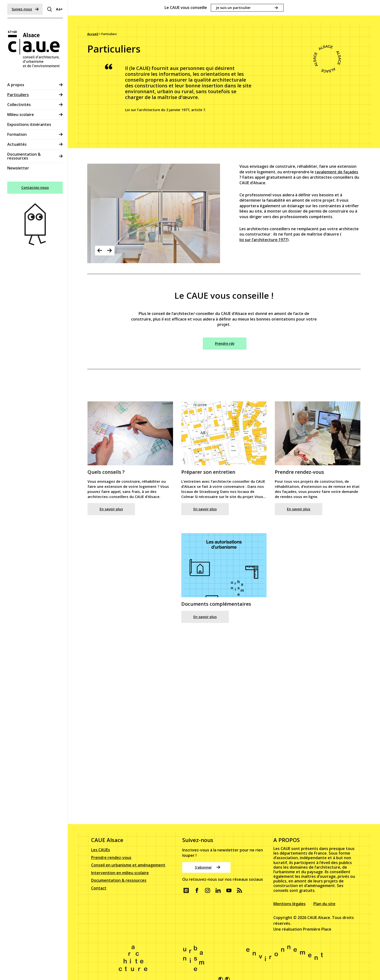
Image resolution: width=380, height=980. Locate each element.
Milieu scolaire (21, 115)
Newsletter (18, 168)
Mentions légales (289, 897)
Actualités (17, 144)
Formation (17, 134)
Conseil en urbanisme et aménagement (128, 859)
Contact (99, 882)
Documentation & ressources (24, 156)
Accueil (93, 34)
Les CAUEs (101, 844)
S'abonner (208, 861)
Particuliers (18, 95)
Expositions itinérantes (29, 124)
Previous (100, 251)
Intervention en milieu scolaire (120, 867)
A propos (16, 85)
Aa (59, 9)
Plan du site (324, 897)
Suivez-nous (25, 9)
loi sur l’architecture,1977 (263, 250)
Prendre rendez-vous (111, 851)
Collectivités (19, 105)
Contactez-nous (35, 188)
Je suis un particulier (233, 8)
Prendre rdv (225, 343)
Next (110, 251)
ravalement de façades (336, 182)
